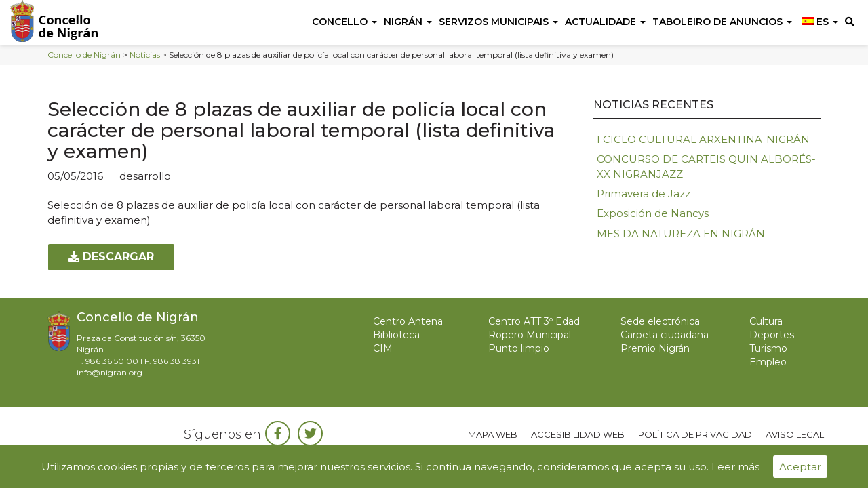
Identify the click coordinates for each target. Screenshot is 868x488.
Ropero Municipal (530, 335)
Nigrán (408, 22)
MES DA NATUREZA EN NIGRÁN (681, 233)
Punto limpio (519, 348)
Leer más (735, 467)
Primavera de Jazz (644, 194)
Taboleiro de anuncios (722, 22)
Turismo (768, 348)
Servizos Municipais (498, 22)
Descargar (111, 257)
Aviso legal (795, 434)
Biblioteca (396, 335)
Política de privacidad (695, 434)
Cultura (766, 321)
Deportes (772, 335)
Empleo (768, 362)
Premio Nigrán (655, 348)
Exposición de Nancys (653, 213)
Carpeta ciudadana (665, 335)
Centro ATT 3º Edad (534, 321)
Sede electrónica (660, 321)
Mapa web (493, 434)
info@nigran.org (110, 372)
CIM (383, 348)
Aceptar (800, 467)
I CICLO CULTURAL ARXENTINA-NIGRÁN (703, 139)
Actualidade (605, 22)
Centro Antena (408, 321)
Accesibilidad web (578, 434)
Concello (344, 22)
